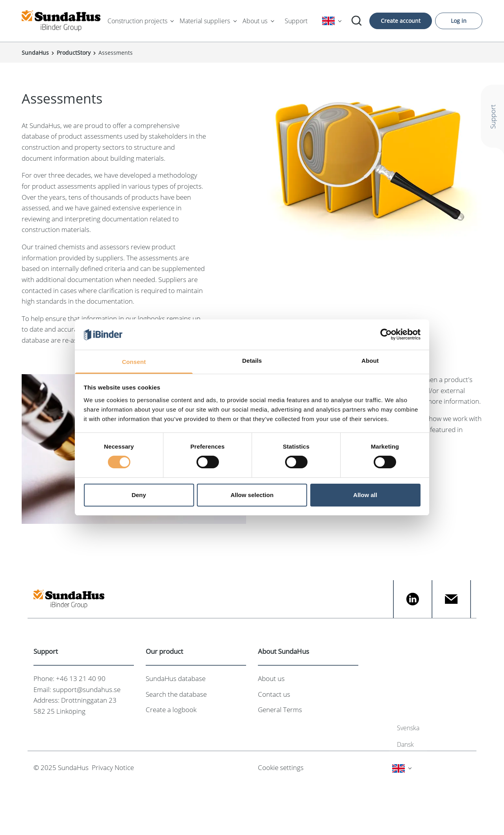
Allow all (365, 495)
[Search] (357, 21)
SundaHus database (176, 678)
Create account (401, 21)
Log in (459, 21)
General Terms (280, 710)
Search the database (176, 694)
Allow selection (252, 495)
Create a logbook (171, 710)
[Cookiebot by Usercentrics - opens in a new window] (386, 334)
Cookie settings (281, 767)
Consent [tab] (134, 362)
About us (255, 21)
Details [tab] (252, 361)
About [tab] (370, 361)
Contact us (274, 694)
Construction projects (137, 21)
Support (296, 21)
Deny (139, 495)
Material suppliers (205, 21)
